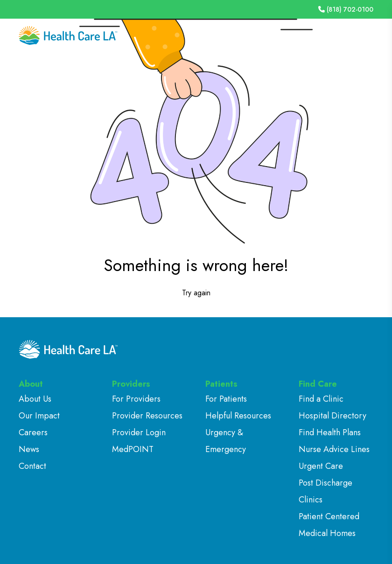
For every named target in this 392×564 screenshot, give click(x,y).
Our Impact (39, 416)
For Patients (226, 399)
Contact (32, 466)
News (29, 449)
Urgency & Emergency (226, 441)
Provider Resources (147, 416)
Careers (33, 432)
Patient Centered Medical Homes (329, 525)
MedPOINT (133, 449)
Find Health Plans (330, 432)
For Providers (136, 399)
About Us (35, 399)
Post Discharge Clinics (325, 491)
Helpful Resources (238, 416)
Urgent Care (321, 466)
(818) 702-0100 (346, 9)
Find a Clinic (321, 399)
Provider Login (139, 432)
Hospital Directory (332, 416)
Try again (196, 293)
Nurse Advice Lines (334, 449)
